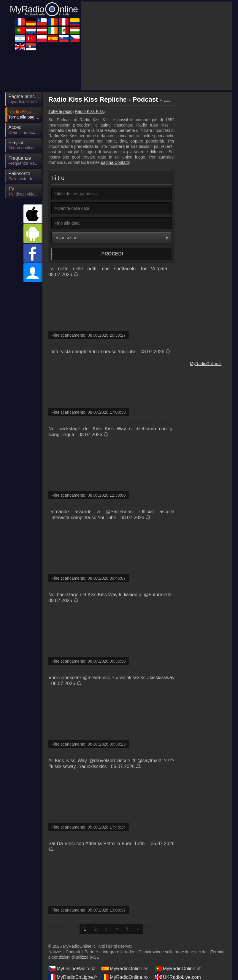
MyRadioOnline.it (206, 364)
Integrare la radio (118, 952)
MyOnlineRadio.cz (72, 968)
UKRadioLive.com (178, 977)
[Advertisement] (157, 46)
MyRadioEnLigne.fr (73, 977)
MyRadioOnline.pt (178, 968)
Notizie (55, 952)
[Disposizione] (111, 238)
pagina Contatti (115, 162)
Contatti (73, 952)
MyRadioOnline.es (125, 968)
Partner (91, 952)
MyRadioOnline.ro (125, 977)
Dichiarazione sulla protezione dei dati (174, 952)
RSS (95, 957)
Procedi (112, 254)
